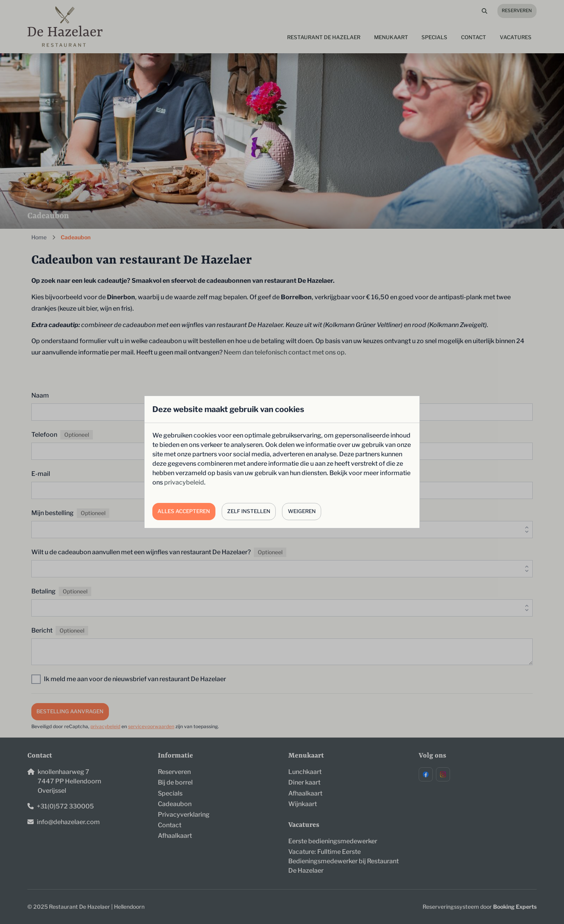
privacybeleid (184, 482)
